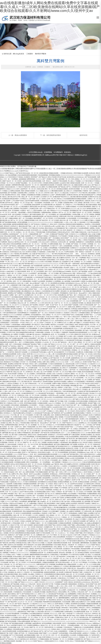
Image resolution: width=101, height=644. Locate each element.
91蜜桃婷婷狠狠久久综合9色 (23, 496)
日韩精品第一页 (10, 513)
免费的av (70, 382)
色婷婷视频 (4, 193)
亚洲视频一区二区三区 (38, 425)
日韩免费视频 (53, 248)
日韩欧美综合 (62, 578)
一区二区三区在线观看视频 (59, 409)
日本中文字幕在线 (65, 266)
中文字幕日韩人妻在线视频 (87, 193)
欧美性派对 (34, 639)
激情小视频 (21, 236)
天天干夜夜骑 (23, 228)
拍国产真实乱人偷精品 (27, 549)
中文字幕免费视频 (31, 328)
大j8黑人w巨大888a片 (21, 350)
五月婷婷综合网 (84, 496)
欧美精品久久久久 (11, 311)
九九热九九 (16, 492)
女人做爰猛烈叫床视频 (76, 303)
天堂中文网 (83, 454)
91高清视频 (48, 262)
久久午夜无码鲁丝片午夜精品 (14, 177)
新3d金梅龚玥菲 (36, 315)
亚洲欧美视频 (89, 352)
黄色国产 (42, 305)
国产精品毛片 (85, 287)
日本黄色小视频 (84, 596)
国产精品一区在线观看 (90, 330)
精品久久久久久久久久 (94, 258)
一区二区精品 (27, 309)
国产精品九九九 (95, 187)
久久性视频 (14, 617)
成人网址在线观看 (70, 600)
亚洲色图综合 (21, 576)
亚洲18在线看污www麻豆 (50, 590)
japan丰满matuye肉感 (27, 492)
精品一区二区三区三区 (44, 635)
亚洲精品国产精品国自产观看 (59, 234)
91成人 (51, 466)
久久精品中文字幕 (14, 525)
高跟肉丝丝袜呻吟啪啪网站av (75, 224)
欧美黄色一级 (48, 330)
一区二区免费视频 (44, 462)
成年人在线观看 (78, 336)
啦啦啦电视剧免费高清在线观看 (16, 326)
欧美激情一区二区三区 (34, 326)
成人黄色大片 (68, 191)
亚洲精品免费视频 (64, 482)
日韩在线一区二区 (78, 266)
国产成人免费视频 (80, 376)
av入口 (87, 460)
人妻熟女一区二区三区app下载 (23, 203)
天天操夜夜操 (41, 252)
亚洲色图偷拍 (73, 513)
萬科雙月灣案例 (41, 54)
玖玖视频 (39, 389)
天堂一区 (8, 492)
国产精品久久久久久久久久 (53, 421)
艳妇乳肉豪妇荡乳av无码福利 (90, 264)
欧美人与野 (63, 472)
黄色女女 (60, 468)
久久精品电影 (82, 222)
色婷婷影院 (41, 494)
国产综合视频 (27, 557)
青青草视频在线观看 (67, 376)
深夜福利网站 (27, 281)
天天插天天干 (54, 246)
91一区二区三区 (81, 578)
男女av (43, 486)
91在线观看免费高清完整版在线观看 (75, 199)
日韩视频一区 (26, 275)
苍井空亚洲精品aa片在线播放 (62, 271)
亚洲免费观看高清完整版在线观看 (25, 533)
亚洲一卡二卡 (25, 523)
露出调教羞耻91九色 (28, 291)
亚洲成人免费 (42, 362)
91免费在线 (80, 352)
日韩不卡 (95, 600)
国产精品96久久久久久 (48, 321)
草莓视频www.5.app (83, 452)
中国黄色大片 (45, 224)
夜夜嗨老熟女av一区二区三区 (31, 336)
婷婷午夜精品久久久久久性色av (21, 509)
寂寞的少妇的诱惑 (72, 503)
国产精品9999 (61, 557)
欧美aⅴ (77, 236)
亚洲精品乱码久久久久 (78, 433)
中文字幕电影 (63, 488)
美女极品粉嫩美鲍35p (61, 507)
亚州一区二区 (56, 635)
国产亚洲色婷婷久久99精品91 (50, 250)
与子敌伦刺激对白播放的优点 (85, 499)
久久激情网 (51, 576)
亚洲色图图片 (73, 368)
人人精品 (98, 376)
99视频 (2, 319)
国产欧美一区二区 (87, 283)
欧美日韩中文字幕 (58, 501)
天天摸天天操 (94, 496)
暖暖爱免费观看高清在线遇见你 (40, 555)
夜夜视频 (84, 277)
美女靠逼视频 (5, 260)
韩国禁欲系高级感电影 (39, 366)
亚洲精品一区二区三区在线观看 (65, 403)
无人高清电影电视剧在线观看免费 (88, 478)
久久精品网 (4, 525)
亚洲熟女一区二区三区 (74, 279)
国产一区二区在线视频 (26, 238)
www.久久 (52, 403)
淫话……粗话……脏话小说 (79, 254)
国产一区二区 (84, 301)
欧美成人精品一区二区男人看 (91, 409)
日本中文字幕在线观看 (72, 269)
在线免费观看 (83, 299)
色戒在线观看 (36, 205)
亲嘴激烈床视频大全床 (32, 220)
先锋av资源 (6, 244)
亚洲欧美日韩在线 (72, 195)
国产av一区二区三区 (65, 212)
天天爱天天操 (11, 332)
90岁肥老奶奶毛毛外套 (45, 419)
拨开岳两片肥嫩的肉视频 (10, 317)
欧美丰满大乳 (81, 226)
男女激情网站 (24, 254)
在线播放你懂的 (75, 515)
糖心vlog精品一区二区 (64, 441)
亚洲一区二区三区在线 (33, 395)
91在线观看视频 (58, 328)
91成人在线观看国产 (31, 338)
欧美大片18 (95, 201)
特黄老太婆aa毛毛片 (64, 232)
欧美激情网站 (4, 291)
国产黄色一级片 (72, 295)
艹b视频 (18, 555)
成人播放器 (88, 303)
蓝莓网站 (16, 209)
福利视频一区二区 (65, 179)
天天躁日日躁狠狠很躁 (55, 364)
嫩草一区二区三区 (49, 606)
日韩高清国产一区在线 (18, 321)
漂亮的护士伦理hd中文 (11, 226)
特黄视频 (52, 564)
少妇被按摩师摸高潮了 (28, 393)
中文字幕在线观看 (60, 218)
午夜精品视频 (39, 332)
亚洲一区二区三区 (87, 183)
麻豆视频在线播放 (14, 370)
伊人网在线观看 (93, 625)
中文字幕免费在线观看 (56, 267)
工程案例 (29, 54)
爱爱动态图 (33, 207)
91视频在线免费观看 (65, 523)
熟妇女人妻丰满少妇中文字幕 (12, 197)
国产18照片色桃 (59, 427)
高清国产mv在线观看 (39, 281)
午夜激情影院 (90, 382)
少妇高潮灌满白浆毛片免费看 (51, 291)
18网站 (96, 468)
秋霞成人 (38, 291)
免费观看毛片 (80, 242)
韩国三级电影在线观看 (73, 183)
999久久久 (57, 275)
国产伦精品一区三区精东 (79, 244)
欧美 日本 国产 (40, 480)
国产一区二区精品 (72, 429)
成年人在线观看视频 (66, 246)
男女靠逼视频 (65, 385)
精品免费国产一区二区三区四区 (44, 218)
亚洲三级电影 (91, 570)
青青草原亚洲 (68, 389)
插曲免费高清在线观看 (47, 185)
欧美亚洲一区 (32, 279)
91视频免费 (48, 328)
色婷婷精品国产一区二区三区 (19, 234)
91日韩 (12, 380)
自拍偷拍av (45, 195)
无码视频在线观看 (16, 547)
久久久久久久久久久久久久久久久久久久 (41, 222)
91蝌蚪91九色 (62, 323)
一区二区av (84, 625)
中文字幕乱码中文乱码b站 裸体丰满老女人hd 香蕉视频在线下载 (48, 228)
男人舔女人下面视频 (74, 181)
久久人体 (10, 254)
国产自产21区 (49, 631)
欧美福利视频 (62, 509)
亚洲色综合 (54, 242)
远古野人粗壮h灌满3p (12, 488)
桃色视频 (85, 279)
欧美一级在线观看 (74, 543)
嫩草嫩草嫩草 (33, 501)
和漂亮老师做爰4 (54, 230)
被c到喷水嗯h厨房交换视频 (79, 197)
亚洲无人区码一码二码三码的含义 (52, 199)
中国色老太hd (89, 336)
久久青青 (20, 403)
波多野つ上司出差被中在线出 (15, 201)
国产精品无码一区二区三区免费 (49, 220)
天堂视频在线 (55, 368)
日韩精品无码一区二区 (85, 295)
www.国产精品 (42, 207)
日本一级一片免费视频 (11, 179)
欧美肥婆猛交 (38, 456)
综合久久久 (9, 580)
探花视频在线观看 (52, 596)
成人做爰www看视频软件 (92, 523)
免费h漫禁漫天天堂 (43, 564)
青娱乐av (11, 242)
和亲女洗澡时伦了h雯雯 (83, 411)
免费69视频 (33, 503)
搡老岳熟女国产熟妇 (25, 226)
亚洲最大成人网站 (52, 179)
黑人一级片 (19, 342)
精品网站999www (11, 195)
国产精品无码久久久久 (43, 254)
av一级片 (50, 287)
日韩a (30, 584)
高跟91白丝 (67, 185)
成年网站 (10, 281)
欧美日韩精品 (70, 325)
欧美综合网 (62, 242)
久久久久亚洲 (83, 238)
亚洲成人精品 (56, 629)
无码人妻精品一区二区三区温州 (65, 411)
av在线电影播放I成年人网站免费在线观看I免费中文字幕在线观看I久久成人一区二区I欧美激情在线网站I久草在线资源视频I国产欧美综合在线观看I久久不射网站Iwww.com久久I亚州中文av (50, 7)
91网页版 (74, 309)
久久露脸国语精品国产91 (39, 509)
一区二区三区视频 (53, 273)
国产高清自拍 (36, 224)
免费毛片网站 (78, 285)
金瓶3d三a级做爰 (5, 185)
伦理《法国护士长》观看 (18, 427)
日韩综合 (96, 191)
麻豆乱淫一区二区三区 (22, 460)
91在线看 (73, 635)
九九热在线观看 (71, 218)
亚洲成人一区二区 (22, 232)
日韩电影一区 (4, 183)
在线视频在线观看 (85, 464)
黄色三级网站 (51, 362)
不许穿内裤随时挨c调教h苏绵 (65, 425)
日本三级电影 (79, 203)
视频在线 (67, 309)
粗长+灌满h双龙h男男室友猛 (60, 415)
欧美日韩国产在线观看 (72, 305)
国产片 (66, 513)
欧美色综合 (69, 173)
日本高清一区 (24, 362)
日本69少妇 (55, 297)
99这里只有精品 (88, 442)
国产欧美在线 (25, 397)
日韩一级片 (19, 472)
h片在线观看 (55, 293)
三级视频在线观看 (82, 586)
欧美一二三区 (70, 362)
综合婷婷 (86, 393)
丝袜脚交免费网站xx (34, 625)
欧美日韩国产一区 (31, 246)
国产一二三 (20, 205)
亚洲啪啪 (94, 594)
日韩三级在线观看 (28, 269)
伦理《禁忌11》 (47, 181)
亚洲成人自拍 (29, 358)
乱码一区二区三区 (94, 368)
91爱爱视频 (93, 437)
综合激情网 (85, 173)
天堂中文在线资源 (95, 356)
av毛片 (49, 366)
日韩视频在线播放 (84, 313)
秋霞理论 (88, 224)
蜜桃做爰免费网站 (23, 348)
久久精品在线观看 (21, 271)
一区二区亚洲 (31, 527)
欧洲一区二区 (95, 317)
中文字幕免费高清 (79, 205)
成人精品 (88, 555)
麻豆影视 (87, 203)
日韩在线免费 (91, 576)
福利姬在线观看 (92, 209)
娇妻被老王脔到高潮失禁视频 (74, 450)
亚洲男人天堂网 (35, 619)
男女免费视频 (64, 297)
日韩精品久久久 (48, 275)
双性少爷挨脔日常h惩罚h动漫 (57, 177)
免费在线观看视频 (34, 250)
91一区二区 (95, 340)
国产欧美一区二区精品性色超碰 (80, 370)
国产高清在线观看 (91, 177)
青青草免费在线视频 (59, 448)
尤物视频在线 (85, 317)
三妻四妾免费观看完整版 (13, 387)
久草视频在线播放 (29, 342)
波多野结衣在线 (70, 380)
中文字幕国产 (94, 287)
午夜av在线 (4, 370)
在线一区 (92, 279)
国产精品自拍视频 (46, 549)
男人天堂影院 (90, 376)
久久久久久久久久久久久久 (9, 358)
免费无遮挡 (75, 598)
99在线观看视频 (43, 175)
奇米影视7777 (71, 537)
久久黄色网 (25, 555)
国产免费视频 (19, 293)
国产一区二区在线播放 (49, 214)
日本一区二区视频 (57, 203)
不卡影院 (5, 435)
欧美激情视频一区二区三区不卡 (57, 307)
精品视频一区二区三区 (79, 441)
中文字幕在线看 (41, 260)
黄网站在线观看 (54, 183)
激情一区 (35, 387)
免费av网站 (47, 415)
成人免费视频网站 (85, 387)
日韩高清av (62, 224)
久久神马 (36, 515)
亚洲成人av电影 (55, 385)
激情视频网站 (94, 419)
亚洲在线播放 (51, 260)
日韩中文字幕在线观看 (41, 238)
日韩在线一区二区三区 (15, 442)
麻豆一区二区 (18, 281)
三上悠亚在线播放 (37, 210)
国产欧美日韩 (45, 433)
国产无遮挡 (61, 498)
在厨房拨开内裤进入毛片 (82, 216)
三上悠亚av (9, 383)
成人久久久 (27, 478)
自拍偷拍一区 (7, 287)
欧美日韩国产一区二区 (26, 617)
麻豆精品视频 (42, 273)
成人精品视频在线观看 (44, 439)
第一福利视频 (71, 242)
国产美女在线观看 (6, 531)
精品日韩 (26, 604)
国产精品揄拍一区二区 (57, 639)
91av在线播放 (72, 494)
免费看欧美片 (52, 240)
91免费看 (22, 334)
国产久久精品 (68, 336)
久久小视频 (39, 191)
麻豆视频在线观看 (82, 439)
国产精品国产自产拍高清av (9, 346)
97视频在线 (9, 366)
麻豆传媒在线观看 (8, 507)
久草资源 (66, 566)
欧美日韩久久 (65, 588)
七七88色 (53, 498)
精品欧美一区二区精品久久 (65, 205)
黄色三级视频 (59, 417)
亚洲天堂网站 (17, 319)
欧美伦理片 (72, 297)
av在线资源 (38, 588)
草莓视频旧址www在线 (72, 539)
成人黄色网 (60, 572)
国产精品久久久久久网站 (40, 466)
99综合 (78, 326)
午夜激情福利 (45, 201)
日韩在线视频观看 (87, 468)
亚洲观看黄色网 (17, 511)
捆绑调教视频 (85, 543)
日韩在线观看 (52, 468)
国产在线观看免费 (44, 246)
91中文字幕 (49, 608)
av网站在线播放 (81, 525)
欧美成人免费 (26, 543)
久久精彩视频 (42, 596)
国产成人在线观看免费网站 (14, 340)
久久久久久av (60, 362)
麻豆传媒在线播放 (92, 205)
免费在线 (87, 580)
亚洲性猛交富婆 (6, 523)
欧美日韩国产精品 (50, 525)
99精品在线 (83, 232)
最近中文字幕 (11, 566)
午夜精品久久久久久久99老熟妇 (59, 210)
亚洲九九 (80, 498)
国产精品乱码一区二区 (46, 340)
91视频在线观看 (43, 403)
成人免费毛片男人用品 (16, 474)
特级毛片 (69, 240)
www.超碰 (38, 545)
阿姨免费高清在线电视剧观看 (78, 332)
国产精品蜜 (57, 608)
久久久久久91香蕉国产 (30, 273)
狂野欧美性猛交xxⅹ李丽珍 (60, 476)
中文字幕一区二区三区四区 (65, 285)
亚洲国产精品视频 (21, 183)
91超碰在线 (13, 482)
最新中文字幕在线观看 (60, 181)
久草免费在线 (91, 346)
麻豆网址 (40, 330)
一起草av (14, 568)
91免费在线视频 (53, 244)
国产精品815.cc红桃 (92, 615)
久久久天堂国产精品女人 (8, 173)
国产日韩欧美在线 (31, 383)
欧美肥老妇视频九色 (24, 631)
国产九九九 (82, 558)
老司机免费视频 (22, 222)
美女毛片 (75, 271)
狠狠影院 (42, 515)
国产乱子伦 (94, 580)
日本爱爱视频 (10, 441)
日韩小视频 (92, 598)
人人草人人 (13, 498)
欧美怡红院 (70, 448)
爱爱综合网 (63, 216)
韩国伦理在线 (84, 437)
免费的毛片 (42, 356)
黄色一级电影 (41, 256)
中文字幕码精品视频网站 (84, 600)
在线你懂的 (10, 378)
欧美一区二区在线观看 (58, 334)
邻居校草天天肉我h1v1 (56, 313)
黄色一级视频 (22, 195)
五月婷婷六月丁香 (46, 197)
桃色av (28, 321)
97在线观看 (59, 185)
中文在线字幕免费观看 (84, 207)
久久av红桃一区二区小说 (49, 342)
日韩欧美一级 (60, 492)
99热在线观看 (57, 623)
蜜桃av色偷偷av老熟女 (37, 397)
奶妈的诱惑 (43, 173)
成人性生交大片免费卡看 (67, 201)
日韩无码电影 (32, 330)
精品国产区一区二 (80, 425)
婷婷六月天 (63, 407)
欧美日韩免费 (13, 374)
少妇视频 (45, 230)
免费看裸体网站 (46, 212)
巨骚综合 (23, 370)
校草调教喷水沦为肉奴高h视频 (79, 289)
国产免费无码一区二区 (35, 401)
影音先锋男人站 (36, 230)
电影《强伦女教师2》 (27, 301)
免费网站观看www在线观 (23, 230)
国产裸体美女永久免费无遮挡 (70, 531)
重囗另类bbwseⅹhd (66, 273)
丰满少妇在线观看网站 (72, 437)
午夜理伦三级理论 (46, 407)
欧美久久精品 (22, 354)
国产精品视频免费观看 (46, 444)
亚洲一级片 (34, 454)
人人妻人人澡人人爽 (70, 222)
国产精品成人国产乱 (65, 187)
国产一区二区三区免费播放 (8, 303)
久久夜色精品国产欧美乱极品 (43, 277)
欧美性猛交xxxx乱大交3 (18, 252)
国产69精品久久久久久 (37, 441)
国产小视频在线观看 (12, 218)
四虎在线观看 (8, 592)
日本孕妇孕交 (31, 606)
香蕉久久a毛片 (61, 541)
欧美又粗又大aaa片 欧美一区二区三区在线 (67, 610)
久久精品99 (66, 374)
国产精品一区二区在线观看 (47, 338)
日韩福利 (10, 250)
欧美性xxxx (34, 529)
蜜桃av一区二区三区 (77, 374)
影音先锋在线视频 (82, 401)
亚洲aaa (31, 378)
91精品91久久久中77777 (39, 307)
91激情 (38, 523)
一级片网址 (44, 244)
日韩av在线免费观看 (6, 454)
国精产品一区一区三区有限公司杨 (40, 458)
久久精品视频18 (24, 207)
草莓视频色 (33, 553)
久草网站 (67, 604)
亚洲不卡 (25, 452)
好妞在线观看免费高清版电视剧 (27, 175)
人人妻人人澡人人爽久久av (74, 319)
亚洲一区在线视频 (22, 411)
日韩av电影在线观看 (10, 236)
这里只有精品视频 (88, 348)
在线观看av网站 (23, 193)
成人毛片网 (74, 482)
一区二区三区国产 (81, 267)
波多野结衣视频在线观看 (8, 411)
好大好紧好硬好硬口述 (48, 205)
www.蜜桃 (42, 187)
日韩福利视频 (16, 325)
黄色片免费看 (46, 325)
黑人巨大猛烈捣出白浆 (81, 617)
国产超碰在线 (78, 490)
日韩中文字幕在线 (8, 248)
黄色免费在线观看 (21, 279)
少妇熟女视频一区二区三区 (80, 214)
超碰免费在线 (80, 201)
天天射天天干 (74, 193)
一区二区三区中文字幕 (35, 183)
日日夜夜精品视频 (40, 492)
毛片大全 (38, 376)
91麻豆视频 (32, 448)
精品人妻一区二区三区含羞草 (31, 197)
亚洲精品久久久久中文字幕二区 (35, 391)
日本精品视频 (12, 627)
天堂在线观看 (27, 592)
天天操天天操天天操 (13, 301)
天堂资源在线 (68, 627)
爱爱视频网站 (58, 370)
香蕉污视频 (75, 232)
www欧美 (63, 183)
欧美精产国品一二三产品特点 (22, 366)
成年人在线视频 (26, 256)
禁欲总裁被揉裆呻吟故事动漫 (25, 332)
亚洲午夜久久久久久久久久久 (36, 354)
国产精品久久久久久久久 (26, 582)
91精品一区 (26, 417)
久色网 (71, 228)
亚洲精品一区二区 (77, 350)
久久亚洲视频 (69, 639)
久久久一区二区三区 (21, 262)
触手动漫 (32, 598)
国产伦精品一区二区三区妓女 (69, 299)
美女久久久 (87, 319)
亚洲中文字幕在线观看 (16, 590)
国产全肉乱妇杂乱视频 (86, 311)
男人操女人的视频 (65, 470)
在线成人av (79, 362)
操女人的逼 (92, 234)
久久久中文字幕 (62, 551)
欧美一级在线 (38, 370)
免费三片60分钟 (40, 582)
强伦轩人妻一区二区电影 (40, 248)
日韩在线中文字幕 (18, 385)
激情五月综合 (32, 435)
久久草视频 (60, 336)
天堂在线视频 (83, 368)
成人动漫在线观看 (34, 350)
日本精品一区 (77, 246)
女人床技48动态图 (69, 364)
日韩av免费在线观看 (24, 621)
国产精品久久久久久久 (56, 344)
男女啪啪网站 (80, 366)
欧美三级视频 (12, 277)
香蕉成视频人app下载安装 (51, 464)
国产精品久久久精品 (60, 287)
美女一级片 (18, 494)
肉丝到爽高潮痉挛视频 (11, 574)
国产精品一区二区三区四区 (41, 360)
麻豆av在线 (48, 397)
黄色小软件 (54, 224)
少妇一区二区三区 (70, 393)
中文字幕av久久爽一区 (14, 336)
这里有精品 (94, 482)
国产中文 (22, 295)
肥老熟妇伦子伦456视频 (11, 362)
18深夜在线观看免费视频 (75, 456)
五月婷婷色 (28, 399)
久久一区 (87, 480)
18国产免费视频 (63, 505)
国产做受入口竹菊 (79, 399)
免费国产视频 (83, 513)
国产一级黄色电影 (74, 264)
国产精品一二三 (82, 385)
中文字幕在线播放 (83, 218)
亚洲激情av (92, 254)
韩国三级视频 (61, 503)
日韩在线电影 (18, 344)
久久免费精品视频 (58, 612)
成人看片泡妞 (14, 435)
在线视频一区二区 (14, 397)
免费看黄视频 (31, 179)
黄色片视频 (63, 615)
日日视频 (22, 596)
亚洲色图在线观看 (61, 456)
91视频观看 (33, 313)
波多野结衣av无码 (50, 441)
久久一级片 (63, 317)
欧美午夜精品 (88, 472)
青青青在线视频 (48, 382)
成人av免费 (62, 590)
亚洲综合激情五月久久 (71, 397)
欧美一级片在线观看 (15, 214)
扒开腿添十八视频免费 (61, 332)
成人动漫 (32, 254)
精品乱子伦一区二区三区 (49, 625)
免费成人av (34, 187)
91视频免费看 (27, 216)
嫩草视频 (5, 433)
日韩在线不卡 (30, 240)
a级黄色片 (86, 633)
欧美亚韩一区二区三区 (93, 252)
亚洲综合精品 (61, 240)
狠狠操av (55, 212)
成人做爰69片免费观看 (74, 511)
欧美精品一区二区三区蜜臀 (84, 380)
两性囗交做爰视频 (32, 462)
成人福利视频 (66, 281)
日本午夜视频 (48, 372)
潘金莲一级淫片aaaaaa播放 (77, 346)
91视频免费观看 (92, 494)
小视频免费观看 (34, 234)
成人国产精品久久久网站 (8, 576)
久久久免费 (10, 216)
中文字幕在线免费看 (93, 222)
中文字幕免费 (63, 236)
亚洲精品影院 (76, 277)
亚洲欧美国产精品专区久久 (61, 197)
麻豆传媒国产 (36, 433)
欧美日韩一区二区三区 (68, 619)
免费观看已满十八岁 (12, 356)
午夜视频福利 (85, 515)
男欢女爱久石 (77, 389)
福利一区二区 (46, 283)
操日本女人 (57, 466)
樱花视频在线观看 (57, 191)
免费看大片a (38, 358)
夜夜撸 (92, 214)
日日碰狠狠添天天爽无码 (76, 466)
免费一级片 (9, 344)
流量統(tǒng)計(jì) (81, 155)
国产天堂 (85, 448)
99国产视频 (71, 525)
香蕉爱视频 (78, 330)
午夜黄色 (16, 254)
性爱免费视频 (4, 590)
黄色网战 (49, 281)
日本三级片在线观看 (27, 525)
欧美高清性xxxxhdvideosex (76, 177)
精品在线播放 (50, 417)
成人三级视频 (42, 442)
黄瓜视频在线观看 (52, 560)
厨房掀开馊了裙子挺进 (21, 364)
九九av (20, 602)
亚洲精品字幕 (16, 409)
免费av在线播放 (71, 207)
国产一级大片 (35, 321)
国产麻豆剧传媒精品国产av (87, 195)
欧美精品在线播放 (63, 189)
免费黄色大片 (58, 566)
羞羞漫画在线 (22, 612)
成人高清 (63, 230)
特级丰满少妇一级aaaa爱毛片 (89, 269)
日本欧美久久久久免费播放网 (78, 234)
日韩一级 (46, 210)
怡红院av (21, 358)
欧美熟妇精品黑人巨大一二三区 (73, 328)
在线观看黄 (46, 474)
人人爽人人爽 (50, 354)
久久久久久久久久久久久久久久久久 (72, 175)
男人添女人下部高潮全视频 (37, 232)
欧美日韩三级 (49, 303)
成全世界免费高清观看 (32, 201)
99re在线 (49, 356)
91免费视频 (27, 293)
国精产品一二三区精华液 (26, 346)
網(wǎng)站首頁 (18, 54)
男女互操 (70, 216)
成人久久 (3, 555)
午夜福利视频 (45, 488)
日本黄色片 (51, 207)
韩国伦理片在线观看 (21, 352)
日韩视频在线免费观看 (30, 484)
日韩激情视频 (78, 191)
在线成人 (65, 326)
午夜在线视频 (57, 277)
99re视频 (31, 574)
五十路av (41, 328)
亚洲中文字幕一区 (78, 480)
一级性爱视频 (21, 212)
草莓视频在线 (54, 201)
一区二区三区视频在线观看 (45, 279)
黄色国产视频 (92, 403)
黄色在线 (62, 553)
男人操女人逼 (38, 372)
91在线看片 (61, 325)
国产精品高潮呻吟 (50, 503)
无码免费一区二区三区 (67, 356)
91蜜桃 (83, 281)
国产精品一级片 (54, 472)
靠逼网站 (11, 364)
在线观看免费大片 (91, 476)
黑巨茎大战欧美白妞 (32, 600)
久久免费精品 (18, 580)
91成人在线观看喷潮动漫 (84, 275)
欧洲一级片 (39, 209)
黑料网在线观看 (61, 195)
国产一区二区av (43, 313)
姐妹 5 (72, 267)
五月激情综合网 (89, 484)
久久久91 (8, 319)
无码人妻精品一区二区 (78, 179)
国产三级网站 (14, 238)
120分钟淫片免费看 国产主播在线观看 (61, 348)
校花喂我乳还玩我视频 (58, 283)
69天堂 (12, 533)
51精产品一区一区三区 (61, 303)
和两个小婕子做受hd (58, 319)
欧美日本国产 (96, 303)
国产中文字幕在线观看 (29, 319)
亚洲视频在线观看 (78, 446)
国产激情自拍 (62, 342)
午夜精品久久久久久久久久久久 (72, 462)
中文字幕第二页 (55, 535)
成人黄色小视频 (41, 427)
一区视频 (62, 173)
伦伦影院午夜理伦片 (89, 323)
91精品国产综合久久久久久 (90, 395)
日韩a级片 (85, 535)
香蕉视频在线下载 (76, 210)
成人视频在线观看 (77, 185)
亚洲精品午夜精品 (42, 236)
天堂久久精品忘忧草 (74, 317)
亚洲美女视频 (92, 578)
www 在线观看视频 (73, 301)
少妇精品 (32, 209)
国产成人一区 (38, 378)
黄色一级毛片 (50, 486)
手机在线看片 (24, 209)
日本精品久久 (25, 199)
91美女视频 (40, 319)
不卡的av (50, 427)
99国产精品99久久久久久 (70, 423)
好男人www (87, 185)
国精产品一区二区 (58, 419)
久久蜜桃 (70, 323)
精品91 (60, 289)
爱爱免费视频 (11, 307)
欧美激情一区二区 (20, 527)
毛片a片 (3, 378)
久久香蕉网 (31, 260)
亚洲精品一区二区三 (34, 407)
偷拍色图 (16, 499)
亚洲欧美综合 (60, 617)
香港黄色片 (52, 435)
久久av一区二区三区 (18, 391)
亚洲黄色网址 (92, 385)
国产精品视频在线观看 (10, 222)
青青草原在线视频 (6, 409)
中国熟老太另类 (12, 403)
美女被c (92, 393)
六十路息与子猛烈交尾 (23, 187)
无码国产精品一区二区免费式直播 (27, 368)
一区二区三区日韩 (44, 368)
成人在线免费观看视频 (64, 214)
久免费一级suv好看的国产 (33, 283)
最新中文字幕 (95, 515)
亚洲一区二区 (66, 570)
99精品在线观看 (95, 344)
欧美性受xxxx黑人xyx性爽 (53, 226)
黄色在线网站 (63, 592)
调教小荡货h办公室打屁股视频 (13, 545)
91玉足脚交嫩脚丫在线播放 (57, 511)
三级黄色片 (68, 480)
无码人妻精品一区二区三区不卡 (54, 269)
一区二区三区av (89, 374)
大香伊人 (88, 608)
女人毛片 (83, 209)
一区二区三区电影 (8, 598)
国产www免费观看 (11, 348)
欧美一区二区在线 (37, 275)
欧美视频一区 (8, 417)
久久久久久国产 (41, 179)
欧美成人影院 (83, 397)
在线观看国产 (59, 582)
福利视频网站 (55, 376)
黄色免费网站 (87, 490)
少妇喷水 (65, 466)
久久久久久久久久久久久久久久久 (54, 539)
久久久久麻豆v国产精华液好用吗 (24, 264)
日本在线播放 (34, 311)
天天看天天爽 (84, 236)
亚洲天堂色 (46, 588)
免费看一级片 (14, 295)
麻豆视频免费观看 (76, 291)
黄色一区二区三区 (50, 189)
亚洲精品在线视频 (84, 482)
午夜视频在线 (53, 236)
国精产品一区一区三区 (30, 442)
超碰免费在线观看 (38, 216)
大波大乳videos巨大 (94, 232)
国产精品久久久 (36, 621)
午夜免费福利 (23, 501)
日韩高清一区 (22, 444)
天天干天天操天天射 (42, 267)
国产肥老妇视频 (48, 370)
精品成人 (41, 421)
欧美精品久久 (8, 413)
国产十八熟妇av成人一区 (12, 570)
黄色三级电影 (81, 615)
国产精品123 (43, 177)
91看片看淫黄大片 (92, 248)
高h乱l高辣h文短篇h (44, 452)
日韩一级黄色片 (80, 252)
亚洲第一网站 (77, 240)
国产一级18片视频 (77, 321)
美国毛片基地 (28, 297)
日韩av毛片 (74, 313)
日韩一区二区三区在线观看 (41, 498)
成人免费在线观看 (82, 403)
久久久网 (41, 303)
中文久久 (12, 183)
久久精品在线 (64, 193)
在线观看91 (44, 395)
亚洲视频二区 (92, 244)
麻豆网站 (12, 543)
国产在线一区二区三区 (47, 499)
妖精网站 (82, 423)
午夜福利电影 (81, 297)
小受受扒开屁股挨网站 (34, 212)
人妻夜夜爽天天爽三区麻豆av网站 (21, 285)
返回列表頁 (83, 135)
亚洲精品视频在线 (37, 615)
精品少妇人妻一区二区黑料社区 (70, 220)
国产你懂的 (86, 246)
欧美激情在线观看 (11, 615)
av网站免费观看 (26, 325)
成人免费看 (35, 356)
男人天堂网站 (4, 330)
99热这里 (82, 608)
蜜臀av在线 (75, 602)
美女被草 (67, 267)
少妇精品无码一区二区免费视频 (77, 590)
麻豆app (11, 433)
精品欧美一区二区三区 (19, 446)
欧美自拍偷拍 (18, 557)
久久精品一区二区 (83, 564)
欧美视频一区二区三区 (81, 189)
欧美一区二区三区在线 (57, 309)
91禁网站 (92, 460)
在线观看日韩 (45, 350)
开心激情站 (36, 285)
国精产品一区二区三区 (37, 627)
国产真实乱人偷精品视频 (17, 246)
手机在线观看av (41, 598)
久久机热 (64, 629)
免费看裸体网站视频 (18, 185)
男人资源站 (11, 539)
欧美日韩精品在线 (22, 464)
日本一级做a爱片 (95, 531)
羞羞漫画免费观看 (50, 572)
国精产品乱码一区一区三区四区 (12, 181)
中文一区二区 (68, 344)
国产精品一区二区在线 (86, 354)
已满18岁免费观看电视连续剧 (91, 462)
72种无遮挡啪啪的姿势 (10, 313)
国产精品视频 (15, 584)
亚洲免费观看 (90, 242)
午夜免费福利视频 (64, 248)
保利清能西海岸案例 (54, 135)
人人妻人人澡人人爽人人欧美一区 (34, 470)
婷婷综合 (95, 614)
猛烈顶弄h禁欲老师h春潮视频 (32, 181)
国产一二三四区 (44, 234)
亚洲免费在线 (62, 295)
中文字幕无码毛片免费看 (47, 285)
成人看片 (18, 529)
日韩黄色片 (60, 380)
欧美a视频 (3, 254)
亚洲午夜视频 (46, 376)
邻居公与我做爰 (20, 560)
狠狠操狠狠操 (73, 584)
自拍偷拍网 (64, 584)
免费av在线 (72, 307)
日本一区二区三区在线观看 (75, 378)
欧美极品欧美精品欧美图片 (11, 199)
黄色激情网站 (60, 437)
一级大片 (70, 342)
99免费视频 (59, 564)
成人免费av (18, 433)
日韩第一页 (21, 240)
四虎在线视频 (91, 525)
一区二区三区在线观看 (44, 383)
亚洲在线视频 (19, 598)
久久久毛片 (22, 317)
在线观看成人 (83, 429)
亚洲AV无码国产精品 (90, 362)
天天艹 (34, 236)
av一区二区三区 (28, 602)
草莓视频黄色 (64, 293)
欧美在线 (92, 173)
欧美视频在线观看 (53, 173)
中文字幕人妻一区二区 (82, 356)
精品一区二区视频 (65, 244)
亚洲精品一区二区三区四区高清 (16, 407)
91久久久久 (84, 358)
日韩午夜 (14, 212)
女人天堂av (6, 519)
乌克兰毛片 (88, 614)
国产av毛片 (18, 216)
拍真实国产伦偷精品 (84, 503)
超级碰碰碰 (22, 179)
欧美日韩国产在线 (68, 315)
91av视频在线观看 (52, 187)
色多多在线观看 (95, 553)
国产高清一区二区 (58, 305)
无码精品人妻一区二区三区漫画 (81, 474)
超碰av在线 (47, 378)
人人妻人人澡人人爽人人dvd (17, 588)
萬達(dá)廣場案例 (21, 135)
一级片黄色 (54, 254)
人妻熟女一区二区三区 (14, 275)
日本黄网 (39, 606)
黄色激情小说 (57, 262)
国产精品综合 (33, 452)
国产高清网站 (34, 305)
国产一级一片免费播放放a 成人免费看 (86, 405)
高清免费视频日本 (23, 313)
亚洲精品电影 (23, 435)
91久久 (20, 482)
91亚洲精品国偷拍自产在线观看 (45, 437)
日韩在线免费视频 (16, 244)
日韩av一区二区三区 (41, 346)
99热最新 (38, 342)
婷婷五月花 (95, 319)
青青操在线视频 (76, 501)
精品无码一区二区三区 (32, 185)
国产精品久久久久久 (39, 521)
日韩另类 (47, 193)
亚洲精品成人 (54, 474)
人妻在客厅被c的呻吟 (50, 289)
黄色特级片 (40, 527)
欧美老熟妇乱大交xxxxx (73, 283)
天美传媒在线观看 (88, 210)
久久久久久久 (92, 299)
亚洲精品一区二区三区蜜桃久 (84, 262)
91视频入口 (6, 191)
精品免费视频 (13, 175)
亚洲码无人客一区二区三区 (31, 244)
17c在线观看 (9, 496)
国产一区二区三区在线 (88, 326)
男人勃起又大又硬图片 (80, 519)
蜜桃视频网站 (25, 405)
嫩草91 (87, 344)
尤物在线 (88, 201)
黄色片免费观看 (5, 464)
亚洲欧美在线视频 (15, 291)
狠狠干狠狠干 (23, 558)
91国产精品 (97, 557)
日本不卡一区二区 (8, 269)
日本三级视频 (91, 602)
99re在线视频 (81, 476)
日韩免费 (30, 370)
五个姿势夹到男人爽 (88, 511)
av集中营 (51, 352)
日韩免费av (54, 360)
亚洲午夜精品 (59, 604)
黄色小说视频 (10, 419)
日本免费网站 (4, 234)
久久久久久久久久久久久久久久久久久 (46, 264)
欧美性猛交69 (22, 490)
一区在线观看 (38, 203)
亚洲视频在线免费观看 (10, 354)
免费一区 (49, 305)
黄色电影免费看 (37, 478)
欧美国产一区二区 (91, 547)
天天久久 (93, 203)
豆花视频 (72, 326)
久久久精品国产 (54, 633)
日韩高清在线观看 (6, 385)
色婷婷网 (28, 236)
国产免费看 (31, 267)
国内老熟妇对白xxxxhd (69, 580)
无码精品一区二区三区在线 (50, 299)
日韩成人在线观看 (19, 328)
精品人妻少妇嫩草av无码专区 (62, 258)
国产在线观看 (95, 480)
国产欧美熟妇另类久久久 (20, 421)
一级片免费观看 (56, 462)
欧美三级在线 (72, 478)
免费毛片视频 (57, 383)
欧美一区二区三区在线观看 (29, 242)
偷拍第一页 (43, 576)
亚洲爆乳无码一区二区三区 (34, 295)
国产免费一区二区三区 (39, 399)
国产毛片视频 (59, 401)
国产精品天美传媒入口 (79, 570)
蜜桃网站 (11, 293)
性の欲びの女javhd (67, 535)
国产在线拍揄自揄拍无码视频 (76, 509)
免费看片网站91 (27, 387)
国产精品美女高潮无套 (52, 216)
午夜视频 (71, 236)
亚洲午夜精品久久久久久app (54, 480)
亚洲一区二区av (96, 452)
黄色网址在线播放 (16, 309)
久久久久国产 (42, 411)
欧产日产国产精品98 (83, 383)
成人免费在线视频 (6, 224)
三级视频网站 (44, 348)
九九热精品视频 (50, 446)
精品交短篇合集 (10, 187)
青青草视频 (77, 173)
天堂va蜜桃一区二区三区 (9, 376)
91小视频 (56, 356)
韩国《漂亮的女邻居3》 (80, 273)
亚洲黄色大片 (75, 248)
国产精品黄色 (39, 269)
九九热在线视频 (74, 311)
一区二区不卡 (65, 515)
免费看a (92, 228)
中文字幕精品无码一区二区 (52, 209)
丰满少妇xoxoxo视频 (52, 317)
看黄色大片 (83, 417)
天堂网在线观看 (69, 252)
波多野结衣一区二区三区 (28, 189)
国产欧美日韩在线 (47, 431)
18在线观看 (47, 203)
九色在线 (59, 374)
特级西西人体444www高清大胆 (56, 256)
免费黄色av (13, 519)
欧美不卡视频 (77, 372)
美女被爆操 (87, 340)
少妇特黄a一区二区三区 (36, 193)
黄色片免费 (75, 470)
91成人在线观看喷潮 (61, 631)
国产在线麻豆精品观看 (16, 338)
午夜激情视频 (18, 537)
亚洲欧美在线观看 (53, 553)
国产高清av (19, 604)
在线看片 (87, 427)
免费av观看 (87, 321)
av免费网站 (27, 315)
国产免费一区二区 (35, 199)
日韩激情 (46, 183)
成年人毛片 (48, 271)
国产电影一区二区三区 (11, 207)
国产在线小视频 (87, 250)
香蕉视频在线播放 (55, 175)
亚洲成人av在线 (70, 458)
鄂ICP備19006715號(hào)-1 (65, 155)
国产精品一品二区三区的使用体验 (64, 330)
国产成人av (72, 488)
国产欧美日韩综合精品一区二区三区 (28, 173)
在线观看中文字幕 (68, 262)
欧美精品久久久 (60, 207)
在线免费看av (37, 513)
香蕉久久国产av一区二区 (62, 484)
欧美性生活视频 (31, 252)
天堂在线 (4, 539)
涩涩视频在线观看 (20, 462)
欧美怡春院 (73, 452)
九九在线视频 (4, 505)
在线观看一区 (67, 421)
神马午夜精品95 (89, 533)
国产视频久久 (78, 323)
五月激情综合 (14, 596)
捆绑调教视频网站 (65, 598)
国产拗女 (67, 501)
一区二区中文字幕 (6, 399)
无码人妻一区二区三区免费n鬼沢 (76, 260)
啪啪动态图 (90, 558)
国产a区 (12, 279)
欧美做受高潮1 (66, 277)
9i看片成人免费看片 (57, 387)
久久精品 (45, 344)
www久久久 (47, 191)
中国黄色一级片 (88, 191)
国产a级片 (38, 301)
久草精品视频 (16, 523)
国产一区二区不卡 (79, 344)
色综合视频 (97, 336)
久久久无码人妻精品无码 (74, 334)
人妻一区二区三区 (38, 226)
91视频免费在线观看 (14, 389)
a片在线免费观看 (80, 382)
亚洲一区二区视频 (95, 289)
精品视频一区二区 (22, 641)
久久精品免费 (35, 486)
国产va (7, 256)
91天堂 (69, 529)
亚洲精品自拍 (93, 401)
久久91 (60, 389)
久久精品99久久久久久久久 (38, 604)
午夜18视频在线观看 (89, 291)
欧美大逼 (21, 283)
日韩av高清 (80, 580)
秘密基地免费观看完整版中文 (21, 224)
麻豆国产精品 (71, 615)
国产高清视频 (12, 193)
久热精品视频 (79, 315)
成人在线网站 (4, 558)
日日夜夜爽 (33, 405)
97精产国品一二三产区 (10, 240)
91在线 (36, 297)
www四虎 (83, 248)
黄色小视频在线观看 (70, 564)
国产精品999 (77, 348)
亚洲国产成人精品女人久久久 (30, 450)
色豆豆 (9, 450)
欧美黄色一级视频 (49, 401)
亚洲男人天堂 (84, 419)
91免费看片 (91, 513)
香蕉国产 (20, 277)
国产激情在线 (4, 543)
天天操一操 (16, 549)
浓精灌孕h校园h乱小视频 (85, 309)
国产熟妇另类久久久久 (67, 250)
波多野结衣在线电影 (85, 360)
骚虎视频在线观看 (10, 641)
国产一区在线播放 (54, 238)
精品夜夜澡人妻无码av (10, 490)
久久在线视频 (58, 627)
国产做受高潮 (56, 413)
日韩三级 (53, 541)
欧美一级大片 (55, 193)
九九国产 (52, 195)
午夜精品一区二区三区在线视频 (71, 517)
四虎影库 (67, 313)
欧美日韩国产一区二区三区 (69, 238)
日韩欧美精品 (55, 555)
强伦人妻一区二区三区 (92, 450)
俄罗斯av (17, 242)
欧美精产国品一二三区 (36, 289)
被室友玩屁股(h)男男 (68, 366)
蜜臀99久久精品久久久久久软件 (10, 189)
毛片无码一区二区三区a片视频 (62, 372)
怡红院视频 (33, 362)
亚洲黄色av (82, 584)
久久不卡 (92, 218)
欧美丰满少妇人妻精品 (71, 338)
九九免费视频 (57, 281)
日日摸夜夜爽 (28, 277)
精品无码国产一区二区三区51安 (58, 346)
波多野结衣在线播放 (60, 382)
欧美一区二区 (73, 551)
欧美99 (71, 189)
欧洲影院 (27, 177)
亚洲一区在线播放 (14, 210)
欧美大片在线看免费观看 (81, 228)
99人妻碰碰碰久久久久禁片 (11, 258)
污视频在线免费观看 (48, 562)
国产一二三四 (34, 348)
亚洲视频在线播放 (78, 523)
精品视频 (94, 423)
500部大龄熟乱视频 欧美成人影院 (56, 568)
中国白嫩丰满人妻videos (33, 334)
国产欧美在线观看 (84, 187)
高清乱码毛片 (92, 454)
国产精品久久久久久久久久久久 (30, 488)
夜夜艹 (34, 256)
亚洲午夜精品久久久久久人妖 (70, 209)
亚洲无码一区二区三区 (10, 395)
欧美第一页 (6, 427)
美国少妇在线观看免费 (68, 275)
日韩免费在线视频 (74, 625)
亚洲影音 (40, 541)
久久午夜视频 (49, 586)
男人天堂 (11, 262)
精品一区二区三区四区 (69, 226)
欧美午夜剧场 (89, 399)
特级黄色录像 (59, 222)
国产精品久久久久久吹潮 (36, 262)
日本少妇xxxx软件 (44, 242)
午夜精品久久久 (33, 566)
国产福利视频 (83, 271)
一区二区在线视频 (92, 226)
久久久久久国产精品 (12, 501)
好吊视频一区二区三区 (49, 557)
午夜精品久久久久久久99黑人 (21, 287)
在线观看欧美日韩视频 (34, 195)
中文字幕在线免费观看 (34, 562)
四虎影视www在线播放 (74, 256)
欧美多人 (66, 370)
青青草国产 (35, 177)
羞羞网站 (87, 498)
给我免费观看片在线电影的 (33, 590)
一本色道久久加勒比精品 (45, 405)
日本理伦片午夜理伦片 (20, 250)
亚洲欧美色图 (18, 417)
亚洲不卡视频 (54, 488)
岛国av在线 (40, 189)
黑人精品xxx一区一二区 (11, 551)
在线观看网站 (10, 230)
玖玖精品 (90, 425)
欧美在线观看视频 (88, 372)
